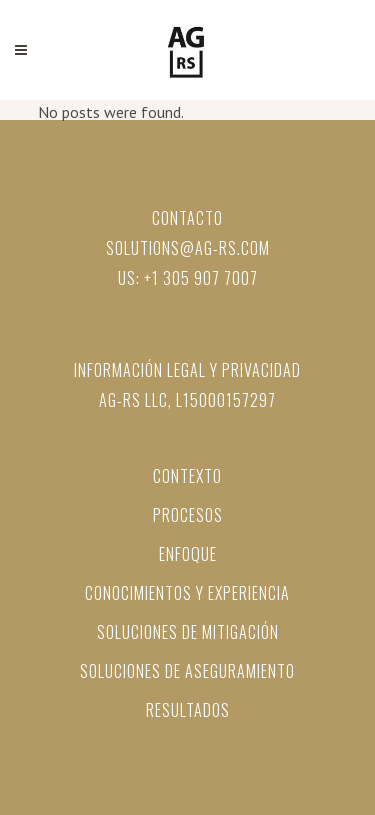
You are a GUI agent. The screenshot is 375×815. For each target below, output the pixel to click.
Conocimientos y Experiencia (187, 593)
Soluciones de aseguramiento (187, 671)
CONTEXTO (187, 476)
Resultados (188, 710)
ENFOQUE (188, 554)
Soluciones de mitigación (188, 632)
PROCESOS (188, 515)
